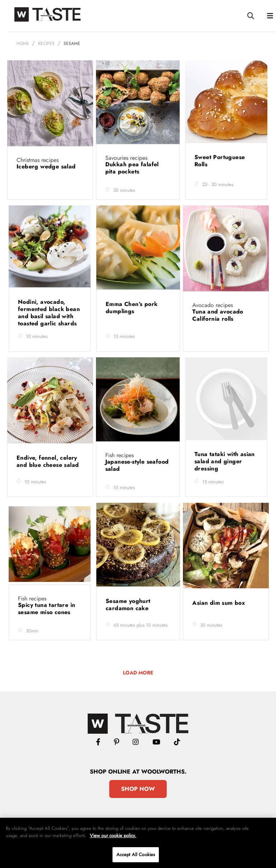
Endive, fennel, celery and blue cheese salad (49, 461)
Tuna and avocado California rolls (218, 315)
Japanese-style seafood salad (137, 465)
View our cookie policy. (113, 835)
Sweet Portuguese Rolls (220, 161)
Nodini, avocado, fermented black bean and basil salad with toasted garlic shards (49, 313)
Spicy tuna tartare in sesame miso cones (47, 609)
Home (23, 43)
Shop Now (138, 789)
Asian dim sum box (220, 603)
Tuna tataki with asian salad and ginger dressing (225, 461)
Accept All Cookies (136, 855)
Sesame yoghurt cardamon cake (128, 605)
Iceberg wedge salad (47, 166)
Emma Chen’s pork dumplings (132, 308)
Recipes (46, 43)
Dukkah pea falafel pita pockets (132, 168)
